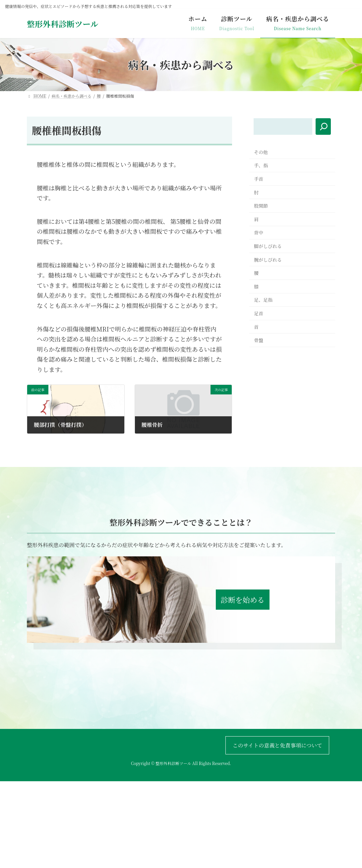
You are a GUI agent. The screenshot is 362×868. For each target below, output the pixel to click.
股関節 (261, 206)
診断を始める (243, 600)
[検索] (323, 127)
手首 (259, 179)
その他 (261, 152)
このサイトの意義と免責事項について (277, 745)
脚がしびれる (268, 246)
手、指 (261, 165)
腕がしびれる (268, 260)
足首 (259, 313)
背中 (259, 232)
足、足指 (263, 300)
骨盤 (259, 340)
